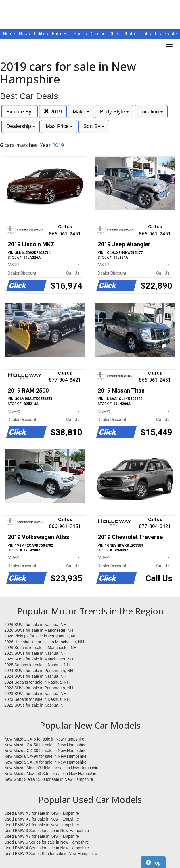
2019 (53, 112)
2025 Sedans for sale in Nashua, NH (37, 665)
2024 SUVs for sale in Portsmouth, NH (39, 671)
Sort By (94, 126)
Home (9, 34)
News (24, 34)
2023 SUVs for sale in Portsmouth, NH (39, 688)
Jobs (147, 34)
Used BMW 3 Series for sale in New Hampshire (47, 831)
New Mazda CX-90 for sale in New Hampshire (45, 756)
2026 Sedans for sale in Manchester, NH (40, 648)
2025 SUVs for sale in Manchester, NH (39, 659)
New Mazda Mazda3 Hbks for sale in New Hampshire (52, 768)
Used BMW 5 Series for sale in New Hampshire (47, 842)
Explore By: (20, 112)
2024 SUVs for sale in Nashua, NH (35, 676)
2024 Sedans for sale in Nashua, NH (37, 682)
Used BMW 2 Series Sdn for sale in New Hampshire (51, 854)
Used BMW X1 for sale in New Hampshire (42, 825)
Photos (131, 34)
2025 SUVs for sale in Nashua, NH (35, 653)
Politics (41, 34)
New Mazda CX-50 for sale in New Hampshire (45, 745)
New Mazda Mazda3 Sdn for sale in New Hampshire (51, 774)
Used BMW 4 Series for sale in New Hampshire (47, 848)
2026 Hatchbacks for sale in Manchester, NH (44, 642)
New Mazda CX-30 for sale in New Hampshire (45, 751)
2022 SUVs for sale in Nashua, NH (35, 705)
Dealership (21, 126)
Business (61, 34)
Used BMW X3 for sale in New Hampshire (42, 819)
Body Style (114, 112)
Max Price (59, 126)
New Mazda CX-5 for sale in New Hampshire (44, 739)
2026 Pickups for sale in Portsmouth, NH (41, 636)
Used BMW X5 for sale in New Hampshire (42, 813)
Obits (115, 34)
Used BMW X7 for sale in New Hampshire (42, 836)
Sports (81, 34)
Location (151, 112)
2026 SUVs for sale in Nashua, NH (35, 625)
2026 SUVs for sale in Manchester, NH (39, 630)
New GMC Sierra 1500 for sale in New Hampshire (49, 779)
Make (81, 112)
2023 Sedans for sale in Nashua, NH (37, 699)
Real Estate (166, 34)
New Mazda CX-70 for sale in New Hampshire (45, 762)
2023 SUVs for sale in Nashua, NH (35, 694)
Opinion (99, 34)
